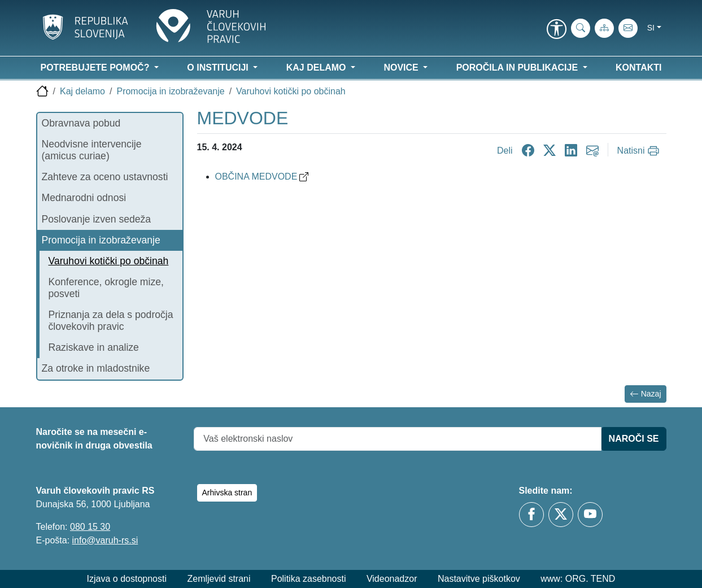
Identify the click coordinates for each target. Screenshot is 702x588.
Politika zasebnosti (309, 579)
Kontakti (638, 67)
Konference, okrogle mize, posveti (106, 288)
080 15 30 (90, 527)
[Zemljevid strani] (604, 28)
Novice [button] (402, 67)
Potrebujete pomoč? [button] (96, 67)
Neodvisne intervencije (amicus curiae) (92, 150)
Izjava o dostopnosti (127, 579)
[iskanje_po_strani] (581, 28)
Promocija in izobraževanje (170, 91)
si (651, 28)
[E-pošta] (628, 28)
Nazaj (646, 394)
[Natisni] (640, 151)
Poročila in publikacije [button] (518, 67)
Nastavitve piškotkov (479, 579)
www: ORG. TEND (578, 579)
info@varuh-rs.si (105, 540)
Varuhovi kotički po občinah (291, 91)
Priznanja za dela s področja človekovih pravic (111, 321)
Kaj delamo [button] (317, 67)
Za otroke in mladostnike (96, 368)
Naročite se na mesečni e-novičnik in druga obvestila (94, 439)
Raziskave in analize (94, 347)
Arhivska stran (227, 493)
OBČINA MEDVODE (262, 177)
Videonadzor (392, 579)
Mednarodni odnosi (84, 198)
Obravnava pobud (81, 123)
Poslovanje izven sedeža (97, 219)
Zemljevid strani (219, 579)
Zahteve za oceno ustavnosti (105, 177)
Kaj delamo (82, 91)
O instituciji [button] (219, 67)
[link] (557, 30)
